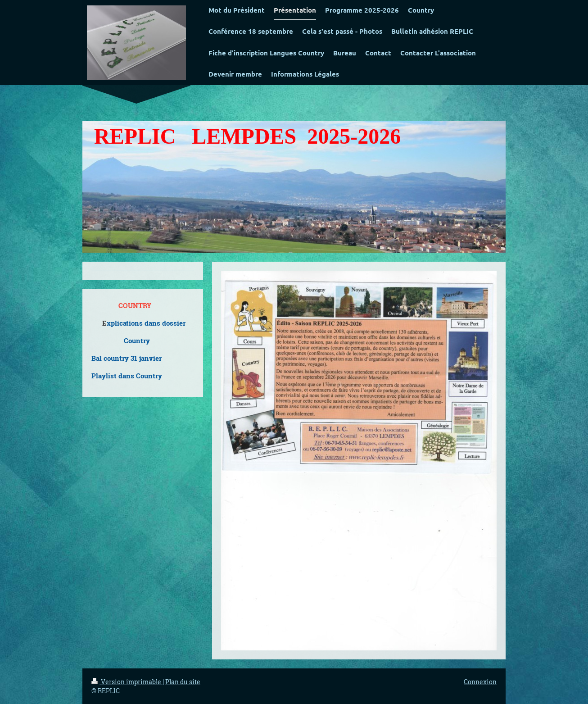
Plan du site (183, 682)
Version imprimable (127, 682)
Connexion (480, 682)
